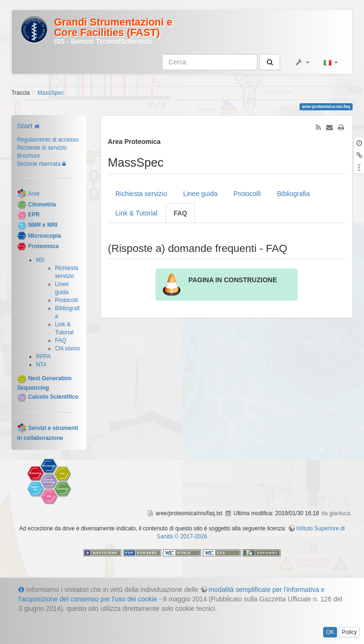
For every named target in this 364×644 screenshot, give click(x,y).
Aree (34, 194)
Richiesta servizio (141, 194)
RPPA (44, 357)
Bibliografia (293, 194)
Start (25, 126)
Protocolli (67, 300)
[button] (302, 62)
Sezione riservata (39, 164)
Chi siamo (68, 349)
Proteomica (43, 246)
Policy (349, 632)
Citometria (42, 205)
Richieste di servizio (42, 148)
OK (330, 632)
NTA (41, 365)
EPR (34, 215)
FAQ (61, 340)
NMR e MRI (43, 225)
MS (40, 260)
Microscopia (44, 236)
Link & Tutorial (137, 213)
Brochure (28, 156)
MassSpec (51, 93)
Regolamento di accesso (48, 140)
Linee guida (200, 194)
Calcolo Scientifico (53, 397)
